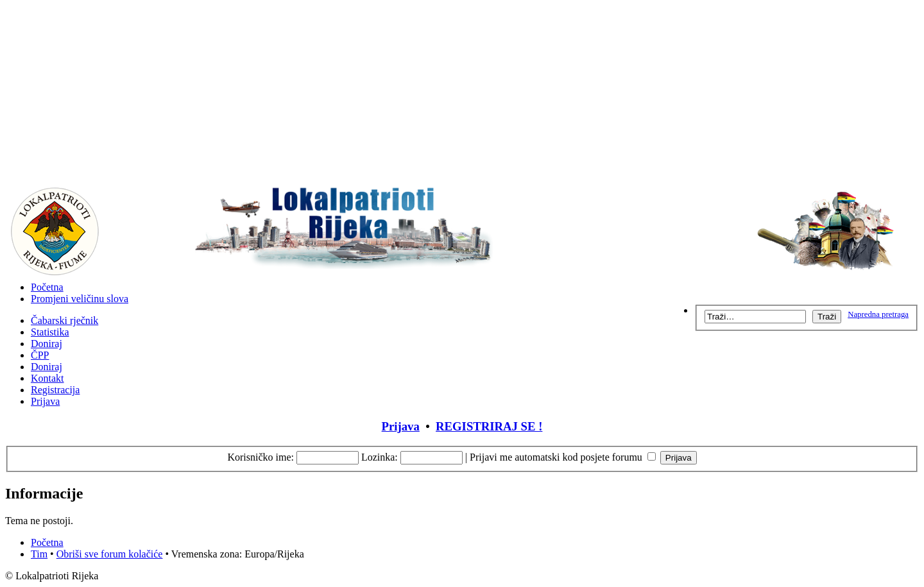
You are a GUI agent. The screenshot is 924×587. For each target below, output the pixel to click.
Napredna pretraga (878, 314)
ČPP (40, 355)
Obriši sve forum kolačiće (110, 554)
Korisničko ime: (261, 457)
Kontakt (47, 378)
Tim (39, 554)
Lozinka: (380, 457)
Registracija (55, 390)
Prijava (45, 401)
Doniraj (47, 344)
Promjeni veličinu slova (80, 299)
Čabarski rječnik (64, 320)
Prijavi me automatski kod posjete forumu (563, 457)
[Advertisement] (462, 95)
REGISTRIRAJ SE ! (489, 426)
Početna (47, 287)
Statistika (50, 332)
